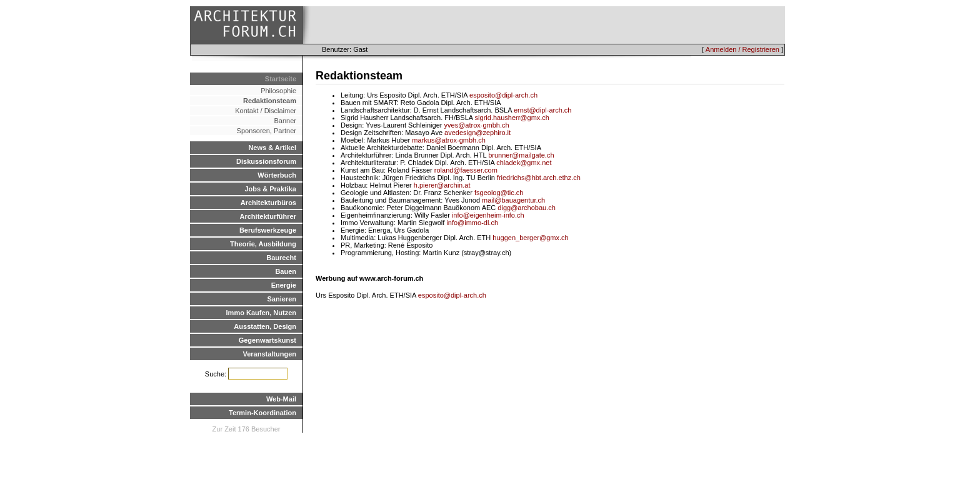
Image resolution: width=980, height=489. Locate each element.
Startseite (281, 79)
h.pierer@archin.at (442, 185)
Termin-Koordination (262, 413)
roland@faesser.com (466, 170)
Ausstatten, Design (265, 326)
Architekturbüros (268, 203)
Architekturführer (268, 216)
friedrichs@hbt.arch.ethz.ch (539, 178)
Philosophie (278, 91)
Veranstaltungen (269, 354)
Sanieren (282, 299)
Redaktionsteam (270, 101)
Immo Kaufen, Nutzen (261, 313)
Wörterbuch (277, 175)
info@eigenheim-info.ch (488, 215)
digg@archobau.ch (527, 208)
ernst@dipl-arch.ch (542, 110)
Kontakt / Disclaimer (266, 111)
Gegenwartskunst (267, 340)
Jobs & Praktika (270, 189)
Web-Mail (281, 399)
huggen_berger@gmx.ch (530, 238)
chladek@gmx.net (524, 163)
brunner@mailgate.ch (521, 155)
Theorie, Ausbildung (263, 244)
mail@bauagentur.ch (513, 200)
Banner (285, 121)
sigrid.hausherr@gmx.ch (512, 118)
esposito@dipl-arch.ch (503, 95)
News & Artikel (272, 148)
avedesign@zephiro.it (477, 133)
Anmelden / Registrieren (742, 49)
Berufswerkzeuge (268, 230)
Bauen (286, 271)
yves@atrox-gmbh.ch (477, 125)
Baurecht (281, 258)
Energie (284, 285)
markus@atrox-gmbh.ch (449, 140)
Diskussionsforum (266, 161)
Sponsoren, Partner (267, 131)
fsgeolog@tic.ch (499, 193)
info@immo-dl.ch (472, 223)
